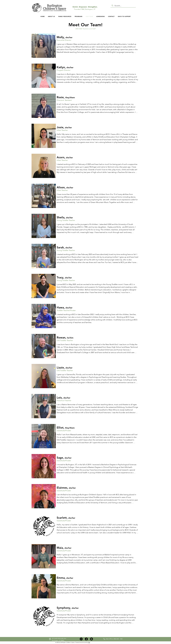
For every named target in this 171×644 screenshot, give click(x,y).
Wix (89, 642)
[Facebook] (86, 639)
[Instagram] (81, 639)
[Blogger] (91, 639)
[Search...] (123, 6)
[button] (138, 9)
